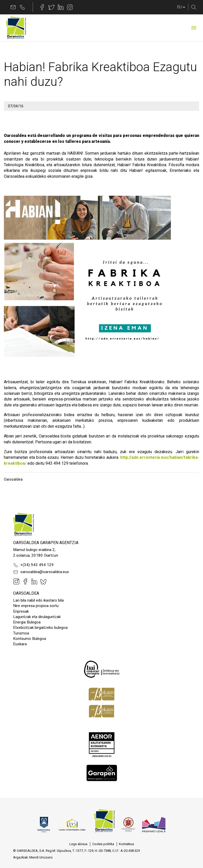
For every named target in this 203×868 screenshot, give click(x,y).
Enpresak (21, 611)
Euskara (20, 644)
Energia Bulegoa (27, 622)
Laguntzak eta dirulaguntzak (37, 617)
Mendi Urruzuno (41, 857)
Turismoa (21, 633)
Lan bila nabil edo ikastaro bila (38, 600)
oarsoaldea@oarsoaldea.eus (41, 572)
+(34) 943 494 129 (33, 565)
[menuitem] (78, 844)
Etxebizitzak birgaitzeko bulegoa (40, 628)
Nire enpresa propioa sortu (36, 606)
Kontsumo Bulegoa (30, 639)
